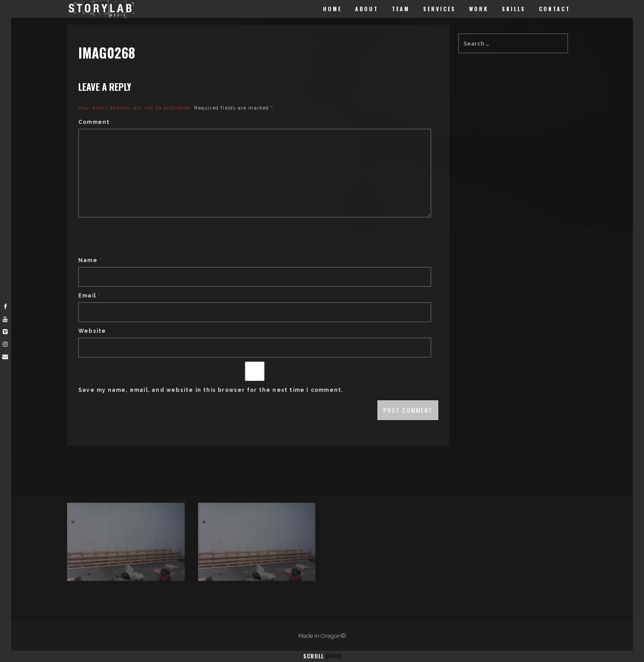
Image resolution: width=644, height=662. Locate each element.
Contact (555, 9)
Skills (514, 9)
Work (479, 9)
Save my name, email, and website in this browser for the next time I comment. (211, 390)
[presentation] (146, 238)
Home (332, 9)
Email (89, 296)
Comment (94, 122)
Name (90, 260)
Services (439, 9)
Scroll (322, 656)
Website (92, 331)
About (367, 9)
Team (401, 9)
